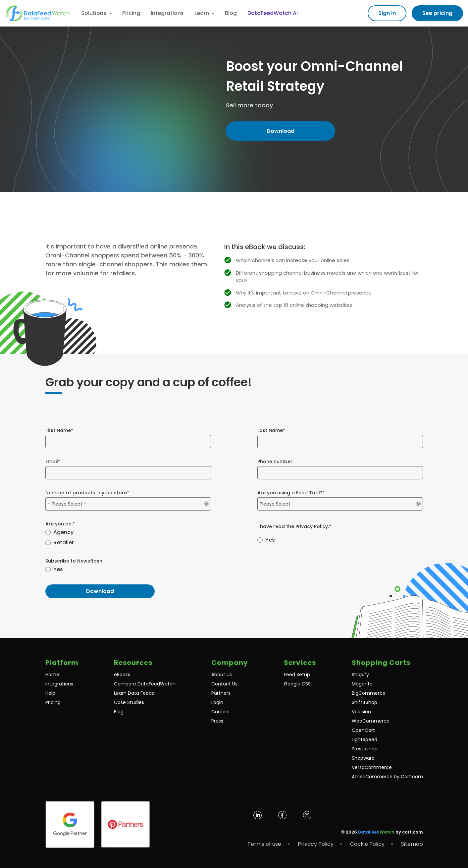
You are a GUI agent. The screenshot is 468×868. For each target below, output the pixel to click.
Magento (362, 684)
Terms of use (264, 844)
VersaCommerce (372, 767)
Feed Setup (297, 675)
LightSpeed (364, 739)
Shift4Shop (364, 702)
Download (281, 131)
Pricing (131, 13)
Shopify (360, 675)
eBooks (122, 675)
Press (217, 721)
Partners (221, 693)
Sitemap (412, 844)
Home (52, 675)
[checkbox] (128, 538)
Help (50, 693)
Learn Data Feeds (134, 693)
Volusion (361, 712)
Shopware (363, 758)
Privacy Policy (312, 526)
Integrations (167, 13)
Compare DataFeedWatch (145, 684)
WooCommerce (371, 721)
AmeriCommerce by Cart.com (387, 777)
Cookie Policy (367, 844)
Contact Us (224, 684)
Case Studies (129, 702)
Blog (231, 13)
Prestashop (365, 749)
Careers (220, 712)
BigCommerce (369, 693)
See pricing (437, 13)
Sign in (387, 13)
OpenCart (363, 730)
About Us (222, 675)
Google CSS (297, 684)
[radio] (128, 533)
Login (217, 702)
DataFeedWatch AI (273, 13)
